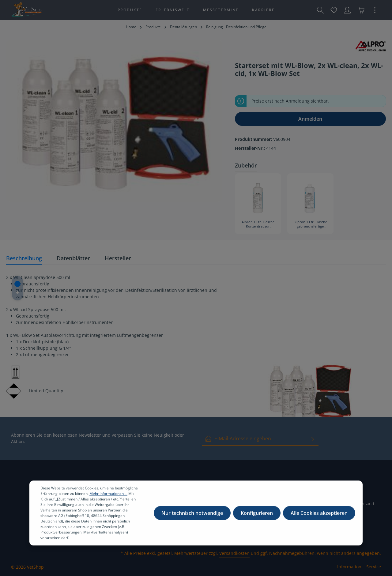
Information (349, 567)
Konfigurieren (257, 519)
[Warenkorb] (361, 10)
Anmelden (310, 119)
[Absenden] (313, 439)
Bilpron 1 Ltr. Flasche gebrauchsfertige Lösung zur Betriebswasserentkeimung (310, 224)
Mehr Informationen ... (108, 499)
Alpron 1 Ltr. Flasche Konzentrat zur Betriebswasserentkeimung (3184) (258, 224)
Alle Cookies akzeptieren (319, 519)
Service (374, 567)
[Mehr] (375, 10)
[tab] (24, 259)
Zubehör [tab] (246, 165)
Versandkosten (234, 553)
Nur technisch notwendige (192, 519)
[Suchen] (320, 10)
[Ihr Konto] (347, 10)
